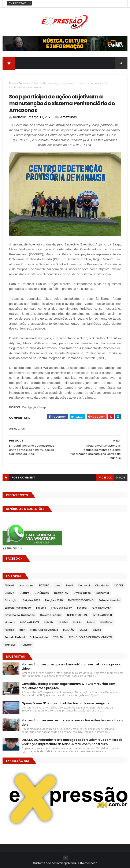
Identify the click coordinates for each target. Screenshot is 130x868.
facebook (105, 478)
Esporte (41, 608)
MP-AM (49, 622)
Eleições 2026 (54, 600)
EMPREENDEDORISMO (81, 600)
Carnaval (84, 585)
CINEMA (9, 593)
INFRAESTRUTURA (77, 615)
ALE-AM (9, 585)
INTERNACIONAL (103, 615)
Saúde (97, 630)
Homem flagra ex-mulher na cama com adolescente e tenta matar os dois (72, 722)
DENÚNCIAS (42, 593)
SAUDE (83, 630)
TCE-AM (58, 637)
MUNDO (63, 622)
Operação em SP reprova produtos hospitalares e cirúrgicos (65, 703)
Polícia (91, 622)
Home (13, 83)
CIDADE (119, 585)
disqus (121, 478)
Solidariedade (39, 637)
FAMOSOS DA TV (62, 608)
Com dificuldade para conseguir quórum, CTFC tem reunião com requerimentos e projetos (68, 686)
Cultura (24, 593)
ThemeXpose (88, 863)
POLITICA (106, 622)
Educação (11, 600)
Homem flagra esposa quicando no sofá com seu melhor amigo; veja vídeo (71, 666)
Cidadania (102, 585)
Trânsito (10, 645)
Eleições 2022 (31, 600)
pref (22, 630)
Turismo (26, 645)
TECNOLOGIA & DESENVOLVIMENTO (90, 637)
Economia (102, 593)
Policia (77, 622)
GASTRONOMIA (102, 608)
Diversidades (82, 593)
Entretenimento (109, 600)
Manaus (10, 622)
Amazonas (25, 83)
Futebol (82, 608)
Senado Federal (15, 637)
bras (58, 585)
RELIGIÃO (69, 630)
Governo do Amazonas (20, 615)
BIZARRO (44, 585)
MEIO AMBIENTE (30, 622)
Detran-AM (61, 593)
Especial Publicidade (18, 608)
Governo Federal (51, 615)
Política (9, 630)
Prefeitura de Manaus (44, 630)
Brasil (69, 585)
